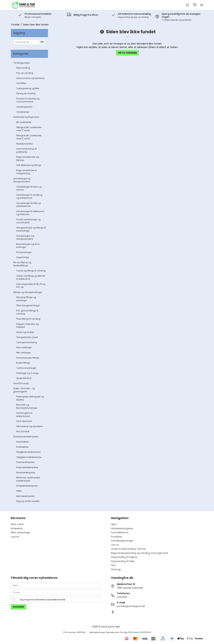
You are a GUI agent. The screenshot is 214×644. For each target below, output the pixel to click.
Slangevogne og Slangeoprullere (25, 237)
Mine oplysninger (20, 532)
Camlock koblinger (26, 368)
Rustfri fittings (23, 363)
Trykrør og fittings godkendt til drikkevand (31, 277)
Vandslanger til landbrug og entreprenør (29, 196)
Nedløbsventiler (24, 144)
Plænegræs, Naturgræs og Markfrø (30, 398)
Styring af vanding (26, 93)
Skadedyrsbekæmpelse (26, 437)
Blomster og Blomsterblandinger (27, 406)
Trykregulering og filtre (28, 88)
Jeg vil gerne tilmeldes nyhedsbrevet (42, 600)
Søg (42, 42)
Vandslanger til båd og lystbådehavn (28, 205)
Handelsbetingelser (122, 528)
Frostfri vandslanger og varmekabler (28, 221)
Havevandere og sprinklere (30, 78)
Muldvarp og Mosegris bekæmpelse (28, 479)
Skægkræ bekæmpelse (28, 452)
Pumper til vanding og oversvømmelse (28, 100)
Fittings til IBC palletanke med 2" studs (29, 129)
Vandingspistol (24, 107)
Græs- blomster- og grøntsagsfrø (24, 390)
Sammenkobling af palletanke (26, 150)
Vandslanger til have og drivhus (29, 188)
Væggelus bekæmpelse (29, 457)
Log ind (15, 537)
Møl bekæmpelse (25, 496)
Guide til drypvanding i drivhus (128, 549)
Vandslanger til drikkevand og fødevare (30, 213)
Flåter (19, 491)
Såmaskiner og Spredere (29, 426)
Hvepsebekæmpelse (27, 467)
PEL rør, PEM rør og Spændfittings (22, 264)
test (113, 565)
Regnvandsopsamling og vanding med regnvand (139, 553)
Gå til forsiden (127, 53)
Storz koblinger (24, 347)
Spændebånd (24, 378)
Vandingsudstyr (22, 63)
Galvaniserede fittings (28, 358)
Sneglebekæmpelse (27, 486)
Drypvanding (23, 68)
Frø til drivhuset (24, 421)
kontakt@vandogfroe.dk (131, 606)
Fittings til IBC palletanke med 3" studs (29, 137)
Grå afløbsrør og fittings (29, 165)
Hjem (114, 524)
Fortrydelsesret (120, 532)
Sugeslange (23, 257)
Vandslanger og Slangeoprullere (22, 180)
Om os (115, 545)
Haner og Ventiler (25, 332)
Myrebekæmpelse (26, 473)
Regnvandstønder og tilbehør (28, 158)
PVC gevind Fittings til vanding (27, 312)
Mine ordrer (17, 524)
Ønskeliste (17, 528)
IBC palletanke (24, 122)
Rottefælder (22, 447)
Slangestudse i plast (27, 337)
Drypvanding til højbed (124, 557)
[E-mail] (56, 592)
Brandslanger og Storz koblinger (28, 246)
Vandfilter (21, 83)
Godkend (18, 607)
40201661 (122, 597)
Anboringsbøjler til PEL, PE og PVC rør (31, 286)
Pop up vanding (25, 73)
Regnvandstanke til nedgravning (26, 172)
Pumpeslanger (24, 252)
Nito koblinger (23, 353)
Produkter (117, 537)
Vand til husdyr (21, 383)
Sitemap (116, 569)
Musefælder (22, 442)
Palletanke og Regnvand (26, 117)
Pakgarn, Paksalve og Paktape (27, 326)
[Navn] (56, 585)
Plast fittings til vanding (28, 319)
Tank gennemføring (27, 342)
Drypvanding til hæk (123, 561)
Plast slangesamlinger (28, 305)
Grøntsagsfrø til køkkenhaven (24, 414)
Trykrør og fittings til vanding (31, 271)
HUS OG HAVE (23, 432)
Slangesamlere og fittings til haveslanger (31, 229)
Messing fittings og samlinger (26, 299)
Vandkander (23, 112)
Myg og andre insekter (28, 501)
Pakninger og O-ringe (27, 373)
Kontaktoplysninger (122, 541)
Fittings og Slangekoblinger (28, 292)
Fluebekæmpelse (25, 462)
